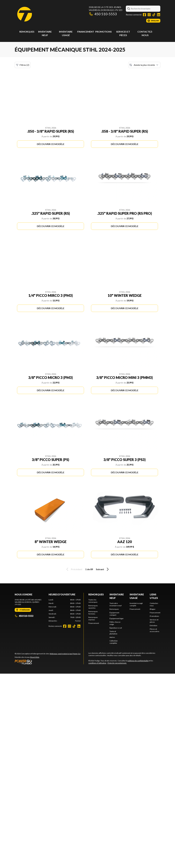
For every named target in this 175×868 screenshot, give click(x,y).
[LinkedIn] (159, 15)
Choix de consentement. (117, 663)
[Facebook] (144, 15)
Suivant (103, 569)
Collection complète (114, 642)
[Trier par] (144, 65)
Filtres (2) (23, 65)
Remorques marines (93, 618)
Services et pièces (154, 621)
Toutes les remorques (93, 601)
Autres (112, 637)
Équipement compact (114, 614)
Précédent (74, 569)
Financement (86, 32)
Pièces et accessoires (155, 630)
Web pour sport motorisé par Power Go (65, 654)
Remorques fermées (93, 613)
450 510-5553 (103, 14)
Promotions (104, 32)
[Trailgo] (25, 14)
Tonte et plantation (113, 633)
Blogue (153, 609)
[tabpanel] (65, 610)
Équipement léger (117, 618)
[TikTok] (154, 15)
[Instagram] (149, 15)
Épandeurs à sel (116, 628)
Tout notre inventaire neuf (116, 604)
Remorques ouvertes (93, 607)
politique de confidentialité (138, 661)
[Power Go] (48, 662)
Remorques (27, 32)
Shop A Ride (35, 657)
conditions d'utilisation (97, 663)
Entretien (153, 625)
